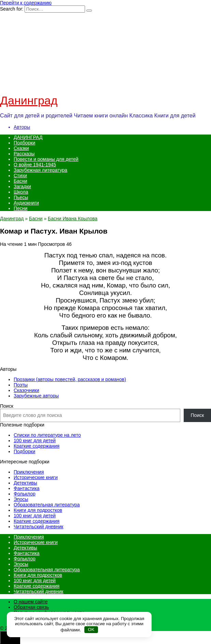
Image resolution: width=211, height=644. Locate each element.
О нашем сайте (31, 602)
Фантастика (27, 488)
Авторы (22, 127)
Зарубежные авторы (36, 396)
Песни (20, 208)
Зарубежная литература (40, 170)
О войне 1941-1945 (35, 165)
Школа (21, 192)
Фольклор (25, 494)
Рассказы (24, 154)
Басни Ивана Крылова (73, 219)
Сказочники (26, 390)
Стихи (20, 176)
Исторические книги (36, 477)
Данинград (29, 100)
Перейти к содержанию (26, 3)
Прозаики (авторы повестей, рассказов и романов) (70, 379)
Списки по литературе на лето (47, 435)
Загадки (22, 186)
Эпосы (21, 499)
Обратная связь (31, 607)
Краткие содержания (37, 446)
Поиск (7, 406)
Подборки (24, 143)
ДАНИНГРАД (28, 137)
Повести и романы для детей (46, 159)
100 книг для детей (35, 440)
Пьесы (21, 197)
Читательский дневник (38, 527)
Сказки (21, 148)
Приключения (29, 472)
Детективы (25, 483)
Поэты (21, 385)
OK (91, 629)
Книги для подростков (38, 510)
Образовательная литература (47, 505)
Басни (20, 181)
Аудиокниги (26, 203)
